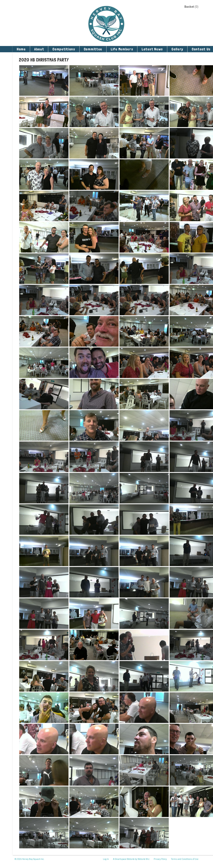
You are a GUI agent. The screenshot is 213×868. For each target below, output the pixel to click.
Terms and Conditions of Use (185, 859)
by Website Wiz (142, 859)
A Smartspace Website (124, 859)
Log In (106, 859)
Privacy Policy (160, 859)
